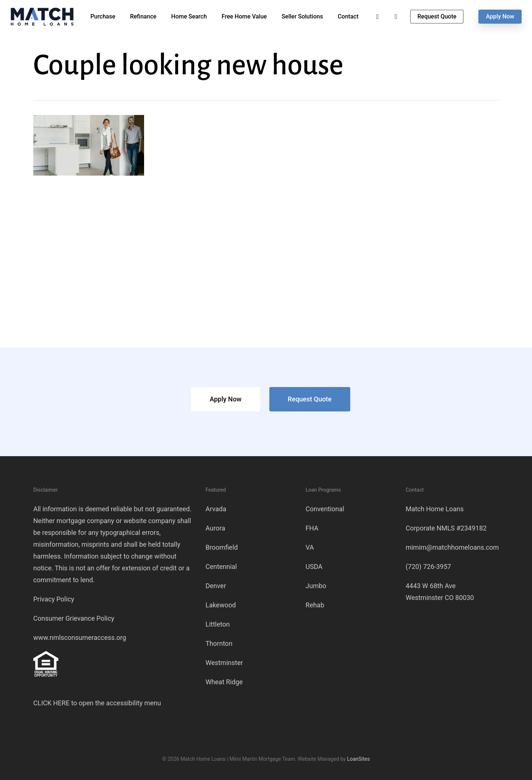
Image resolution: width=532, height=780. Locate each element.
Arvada (216, 509)
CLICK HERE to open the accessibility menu (97, 703)
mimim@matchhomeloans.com (452, 547)
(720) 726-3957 (428, 567)
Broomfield (222, 547)
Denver (216, 586)
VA (310, 547)
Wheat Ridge (224, 682)
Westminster (224, 663)
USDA (314, 567)
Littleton (218, 624)
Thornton (219, 643)
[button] (225, 399)
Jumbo (316, 586)
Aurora (215, 528)
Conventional (325, 509)
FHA (312, 528)
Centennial (221, 567)
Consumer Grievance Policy (74, 618)
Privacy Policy (54, 599)
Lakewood (221, 605)
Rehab (315, 605)
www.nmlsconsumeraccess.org (80, 637)
